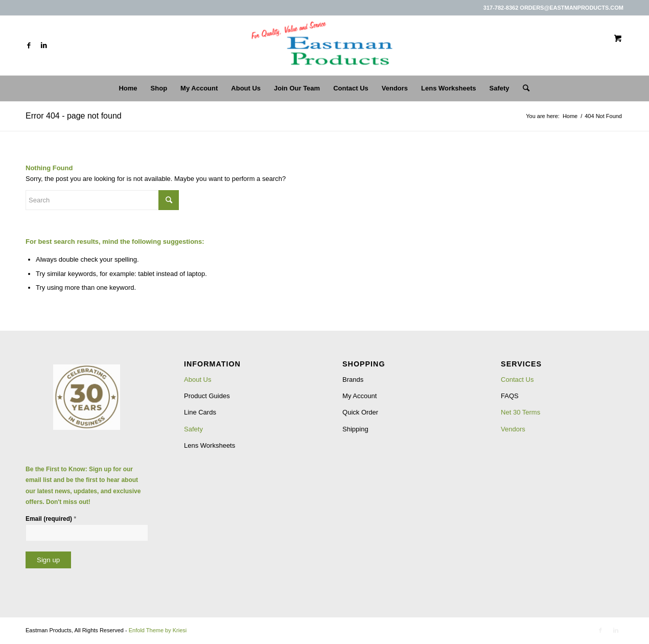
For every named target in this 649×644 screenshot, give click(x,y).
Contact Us (517, 379)
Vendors (513, 429)
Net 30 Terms (520, 412)
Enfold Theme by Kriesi (158, 630)
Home (570, 116)
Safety (193, 429)
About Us (198, 379)
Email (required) (51, 519)
